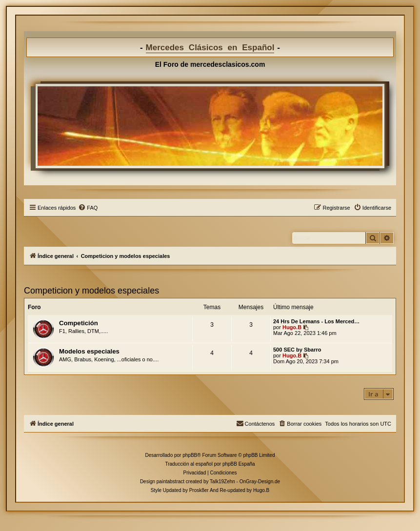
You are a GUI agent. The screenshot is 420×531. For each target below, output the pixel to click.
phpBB (190, 455)
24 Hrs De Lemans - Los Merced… (316, 321)
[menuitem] (88, 208)
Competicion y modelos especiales (91, 291)
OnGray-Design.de (260, 482)
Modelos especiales (89, 351)
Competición (79, 323)
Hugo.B (292, 327)
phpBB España (239, 464)
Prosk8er (199, 490)
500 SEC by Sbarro (297, 350)
